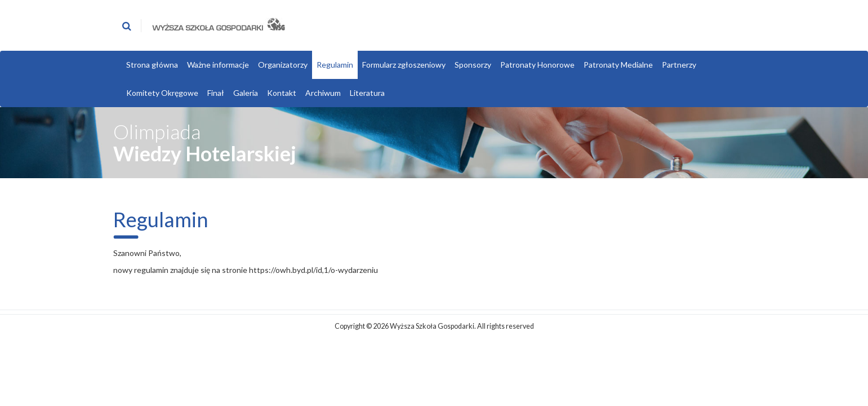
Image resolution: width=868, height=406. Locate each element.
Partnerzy (679, 65)
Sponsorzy (473, 65)
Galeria (246, 93)
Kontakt (282, 93)
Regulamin (335, 65)
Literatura (367, 93)
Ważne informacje (218, 65)
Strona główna (152, 65)
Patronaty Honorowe (537, 65)
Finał (216, 93)
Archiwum (323, 93)
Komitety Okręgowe (162, 93)
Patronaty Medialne (618, 65)
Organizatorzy (283, 65)
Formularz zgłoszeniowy (404, 65)
